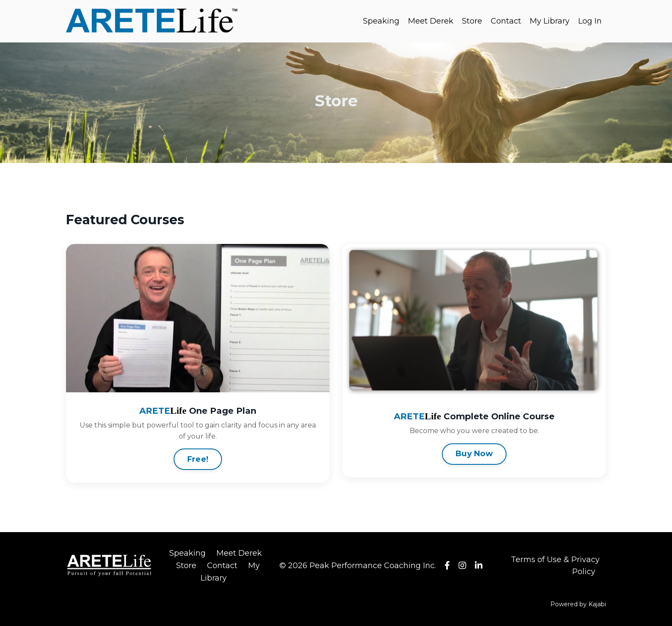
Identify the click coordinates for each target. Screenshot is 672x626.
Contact (506, 21)
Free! (198, 459)
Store (472, 21)
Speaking (381, 21)
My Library (550, 21)
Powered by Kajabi (578, 604)
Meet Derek (431, 21)
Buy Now (474, 454)
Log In (590, 21)
